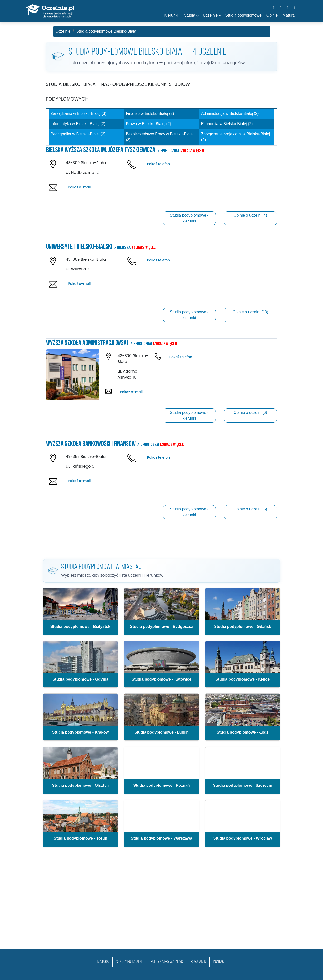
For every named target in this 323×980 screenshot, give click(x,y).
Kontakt (220, 962)
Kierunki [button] (171, 15)
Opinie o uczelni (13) (250, 312)
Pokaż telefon (158, 164)
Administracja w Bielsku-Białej (230, 114)
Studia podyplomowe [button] (243, 15)
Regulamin (198, 962)
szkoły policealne (130, 962)
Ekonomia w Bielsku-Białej (227, 124)
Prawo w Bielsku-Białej (148, 124)
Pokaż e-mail (79, 187)
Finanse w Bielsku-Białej (150, 114)
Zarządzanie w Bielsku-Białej (79, 114)
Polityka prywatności (167, 962)
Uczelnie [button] (210, 15)
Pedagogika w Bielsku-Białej (78, 134)
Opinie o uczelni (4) (250, 215)
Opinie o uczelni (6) (250, 412)
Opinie (272, 15)
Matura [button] (289, 15)
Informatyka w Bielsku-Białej (78, 124)
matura (103, 962)
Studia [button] (190, 15)
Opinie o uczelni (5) (250, 509)
